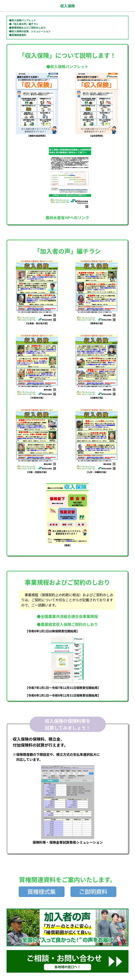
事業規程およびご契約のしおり (29, 28)
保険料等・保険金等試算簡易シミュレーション (68, 840)
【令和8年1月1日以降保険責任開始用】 (52, 631)
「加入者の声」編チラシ (25, 24)
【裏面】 (67, 544)
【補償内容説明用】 (37, 134)
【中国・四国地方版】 (37, 471)
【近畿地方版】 (97, 396)
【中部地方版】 (37, 396)
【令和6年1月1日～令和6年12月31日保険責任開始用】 (63, 695)
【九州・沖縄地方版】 (97, 471)
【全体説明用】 (97, 134)
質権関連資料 (19, 35)
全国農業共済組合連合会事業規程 (69, 616)
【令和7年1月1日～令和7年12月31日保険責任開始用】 (63, 688)
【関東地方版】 (97, 322)
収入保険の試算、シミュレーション (31, 31)
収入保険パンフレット (24, 20)
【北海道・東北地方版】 (37, 322)
